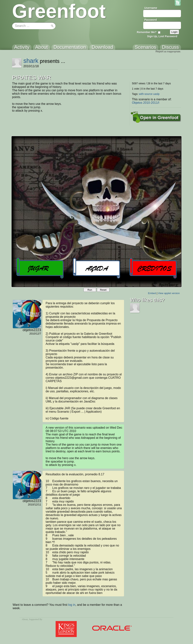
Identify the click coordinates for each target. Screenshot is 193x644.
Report (159, 51)
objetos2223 (32, 330)
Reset (103, 290)
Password (151, 20)
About (25, 619)
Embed (152, 293)
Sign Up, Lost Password (162, 36)
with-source (146, 94)
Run (90, 290)
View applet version (169, 293)
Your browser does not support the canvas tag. (96, 212)
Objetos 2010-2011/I (146, 103)
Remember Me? (147, 32)
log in (72, 605)
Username (151, 8)
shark (31, 61)
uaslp (156, 94)
